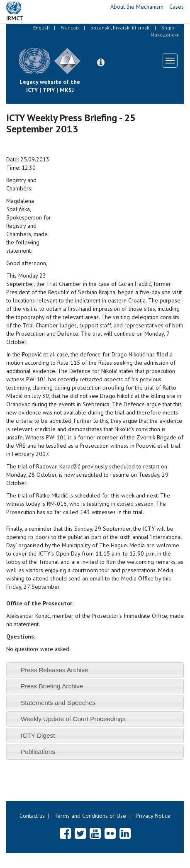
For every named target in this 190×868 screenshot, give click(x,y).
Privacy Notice (153, 816)
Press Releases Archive (55, 670)
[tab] (95, 670)
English (41, 28)
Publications (38, 752)
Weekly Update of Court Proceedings (73, 719)
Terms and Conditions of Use (90, 816)
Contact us (32, 816)
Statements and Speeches (58, 703)
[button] (101, 63)
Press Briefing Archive (52, 686)
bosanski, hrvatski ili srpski (121, 28)
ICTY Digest (38, 735)
